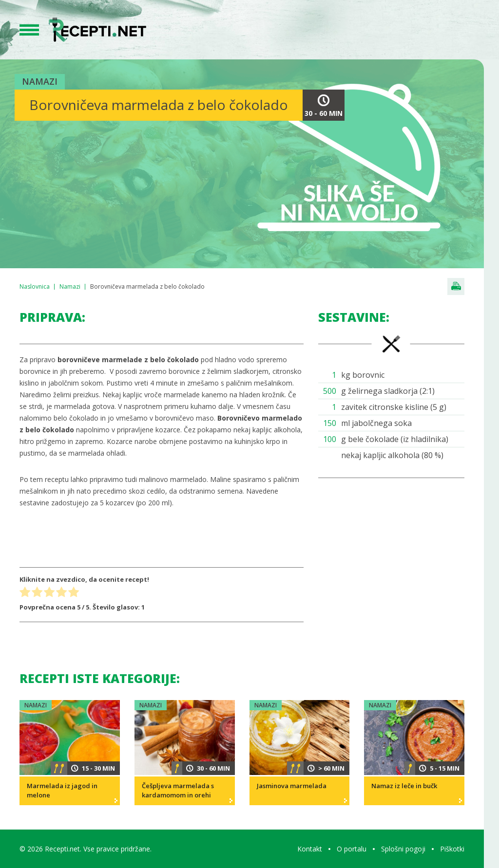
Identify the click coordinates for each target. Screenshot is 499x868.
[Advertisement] (391, 558)
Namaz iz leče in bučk (404, 786)
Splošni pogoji (403, 849)
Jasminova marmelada (292, 786)
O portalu (352, 849)
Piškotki (452, 849)
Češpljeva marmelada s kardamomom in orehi (178, 790)
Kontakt (310, 849)
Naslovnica (35, 286)
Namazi (40, 81)
